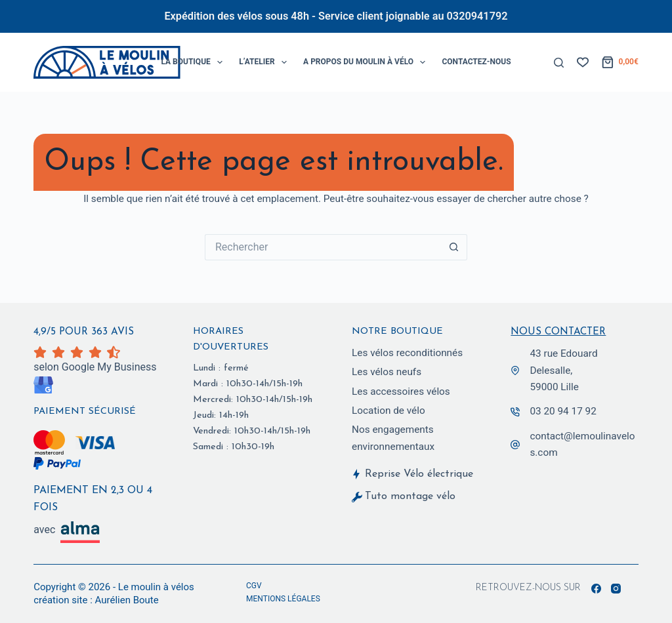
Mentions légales (283, 599)
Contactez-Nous (476, 62)
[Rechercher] (559, 63)
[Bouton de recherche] (454, 247)
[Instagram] (616, 589)
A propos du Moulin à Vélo (367, 62)
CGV (254, 586)
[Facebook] (596, 589)
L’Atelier (265, 62)
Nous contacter (558, 331)
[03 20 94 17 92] (515, 411)
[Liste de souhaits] (583, 62)
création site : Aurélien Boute (96, 600)
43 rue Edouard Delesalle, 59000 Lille (563, 370)
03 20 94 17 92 (563, 411)
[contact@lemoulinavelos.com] (515, 444)
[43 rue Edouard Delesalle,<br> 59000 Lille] (515, 370)
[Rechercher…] (323, 247)
